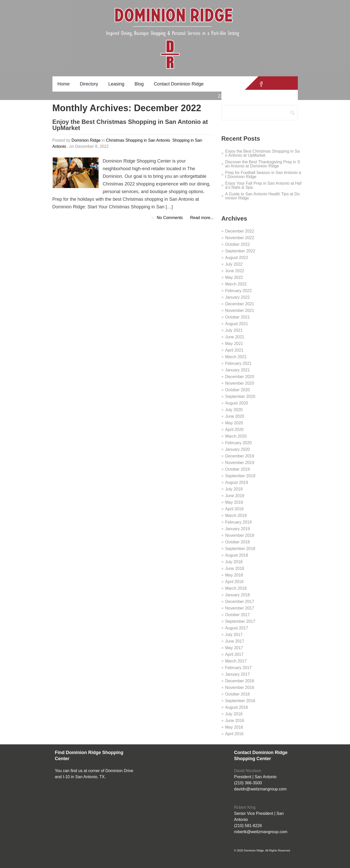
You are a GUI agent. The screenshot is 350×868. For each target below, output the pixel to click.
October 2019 (238, 469)
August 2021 (237, 324)
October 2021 (238, 317)
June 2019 (235, 496)
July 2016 (234, 714)
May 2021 (234, 344)
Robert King (245, 807)
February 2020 (239, 443)
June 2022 (235, 271)
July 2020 (234, 410)
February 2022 (239, 291)
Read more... (202, 218)
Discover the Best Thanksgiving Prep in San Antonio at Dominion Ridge (263, 164)
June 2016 (235, 721)
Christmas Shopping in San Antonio (138, 140)
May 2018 (234, 575)
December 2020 (240, 377)
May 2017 (234, 648)
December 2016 (240, 681)
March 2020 (236, 436)
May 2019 (234, 502)
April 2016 (234, 734)
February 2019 (239, 522)
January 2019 (238, 529)
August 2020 (237, 403)
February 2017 (239, 668)
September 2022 (240, 251)
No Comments (170, 218)
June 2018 (235, 568)
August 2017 (237, 628)
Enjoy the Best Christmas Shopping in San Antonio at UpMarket (130, 125)
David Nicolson (248, 771)
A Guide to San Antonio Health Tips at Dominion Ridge (263, 196)
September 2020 (240, 396)
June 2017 (235, 641)
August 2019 (237, 482)
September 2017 (240, 621)
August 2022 (237, 258)
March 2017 (236, 661)
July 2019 (234, 489)
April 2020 (234, 430)
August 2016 (237, 707)
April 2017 (234, 654)
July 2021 (234, 330)
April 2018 (234, 582)
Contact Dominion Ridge (179, 84)
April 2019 (234, 509)
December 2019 (240, 456)
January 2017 (238, 674)
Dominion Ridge (86, 140)
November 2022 (240, 238)
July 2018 (234, 562)
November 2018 (240, 535)
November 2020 (240, 383)
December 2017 (240, 602)
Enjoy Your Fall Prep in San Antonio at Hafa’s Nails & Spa (263, 185)
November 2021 (240, 310)
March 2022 (236, 284)
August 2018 (237, 555)
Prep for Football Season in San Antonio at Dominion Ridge (263, 175)
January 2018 (238, 595)
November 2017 (240, 608)
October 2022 (238, 244)
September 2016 (240, 701)
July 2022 (234, 264)
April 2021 (234, 350)
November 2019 (240, 463)
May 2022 (234, 277)
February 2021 (239, 363)
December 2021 (240, 304)
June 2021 (235, 337)
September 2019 (240, 476)
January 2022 (238, 297)
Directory (89, 84)
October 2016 (238, 694)
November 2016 (240, 688)
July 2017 (234, 635)
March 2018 (236, 588)
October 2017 (238, 615)
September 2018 (240, 549)
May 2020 (234, 423)
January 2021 (238, 370)
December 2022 (240, 231)
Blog (139, 84)
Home (64, 84)
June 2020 (235, 416)
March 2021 (236, 357)
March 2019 (236, 516)
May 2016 (234, 727)
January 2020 (238, 449)
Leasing (116, 84)
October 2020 (238, 390)
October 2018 (238, 542)
